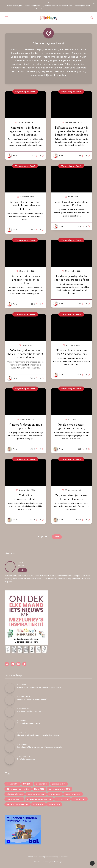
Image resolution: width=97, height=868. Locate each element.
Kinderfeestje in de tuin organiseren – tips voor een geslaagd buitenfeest (25, 131)
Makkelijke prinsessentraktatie (25, 497)
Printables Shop (27, 6)
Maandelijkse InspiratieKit (47, 6)
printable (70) (59, 784)
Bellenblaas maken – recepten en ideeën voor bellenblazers (39, 687)
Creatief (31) (79, 799)
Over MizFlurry (13, 6)
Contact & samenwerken (70, 6)
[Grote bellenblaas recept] (10, 760)
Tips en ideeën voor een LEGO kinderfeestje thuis (72, 352)
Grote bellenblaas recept (26, 759)
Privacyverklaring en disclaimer (57, 857)
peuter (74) (42, 784)
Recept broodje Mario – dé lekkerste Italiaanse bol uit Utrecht (39, 747)
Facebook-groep (54, 9)
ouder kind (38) (73, 794)
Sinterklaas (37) (14, 799)
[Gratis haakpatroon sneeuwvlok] (10, 724)
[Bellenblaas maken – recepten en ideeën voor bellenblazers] (10, 688)
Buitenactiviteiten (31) (18, 804)
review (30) (54, 804)
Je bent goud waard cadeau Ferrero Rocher (72, 204)
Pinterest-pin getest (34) (39, 799)
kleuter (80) (13, 784)
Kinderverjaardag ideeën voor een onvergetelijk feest (72, 278)
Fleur (21, 562)
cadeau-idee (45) (36, 794)
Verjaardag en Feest (71, 92)
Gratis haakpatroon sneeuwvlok (28, 723)
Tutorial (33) (62, 799)
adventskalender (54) (59, 789)
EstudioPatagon (57, 862)
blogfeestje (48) (15, 794)
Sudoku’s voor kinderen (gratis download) (32, 699)
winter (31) (39, 804)
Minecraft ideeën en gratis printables (25, 426)
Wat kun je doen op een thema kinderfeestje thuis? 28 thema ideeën (25, 354)
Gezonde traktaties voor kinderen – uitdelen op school (25, 280)
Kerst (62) (39, 789)
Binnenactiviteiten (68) (18, 789)
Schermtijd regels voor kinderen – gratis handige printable (38, 735)
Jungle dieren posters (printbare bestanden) (72, 426)
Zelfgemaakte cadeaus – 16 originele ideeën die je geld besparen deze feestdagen (72, 131)
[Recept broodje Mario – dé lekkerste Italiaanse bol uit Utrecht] (10, 748)
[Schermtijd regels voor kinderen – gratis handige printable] (10, 736)
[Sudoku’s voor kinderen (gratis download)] (10, 700)
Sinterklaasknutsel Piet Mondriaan (29, 711)
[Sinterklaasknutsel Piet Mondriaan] (10, 712)
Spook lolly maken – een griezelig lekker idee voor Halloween (25, 205)
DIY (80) (27, 784)
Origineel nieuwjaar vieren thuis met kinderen (72, 497)
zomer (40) (55, 794)
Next (57, 537)
